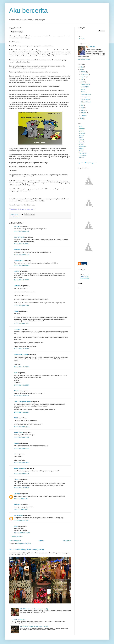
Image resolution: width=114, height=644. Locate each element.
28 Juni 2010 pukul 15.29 (21, 437)
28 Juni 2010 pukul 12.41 (21, 427)
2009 (81, 119)
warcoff (16, 443)
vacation (82, 158)
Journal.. (82, 140)
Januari (84, 115)
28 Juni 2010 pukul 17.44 (21, 448)
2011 (81, 67)
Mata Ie (83, 89)
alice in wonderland (20, 468)
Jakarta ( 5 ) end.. (86, 102)
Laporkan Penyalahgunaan (87, 163)
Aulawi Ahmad (19, 432)
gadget (81, 131)
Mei (82, 105)
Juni (83, 82)
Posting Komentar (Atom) (24, 544)
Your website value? (85, 278)
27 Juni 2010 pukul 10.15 (21, 305)
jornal (81, 138)
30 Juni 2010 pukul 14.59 (21, 488)
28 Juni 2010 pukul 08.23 (21, 396)
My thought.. (83, 146)
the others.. (18, 250)
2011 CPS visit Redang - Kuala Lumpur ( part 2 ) (34, 626)
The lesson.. (17, 217)
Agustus (84, 77)
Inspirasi (82, 135)
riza (15, 454)
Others (81, 149)
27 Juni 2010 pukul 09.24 (21, 255)
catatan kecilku (19, 261)
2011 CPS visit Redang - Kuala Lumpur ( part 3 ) (26, 550)
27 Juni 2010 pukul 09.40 (21, 280)
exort (16, 373)
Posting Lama (67, 540)
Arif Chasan (18, 391)
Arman (16, 311)
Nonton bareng (85, 84)
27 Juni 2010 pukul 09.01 (21, 244)
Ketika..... (84, 92)
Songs (81, 151)
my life (81, 144)
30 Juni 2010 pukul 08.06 (21, 473)
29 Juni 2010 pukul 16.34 (21, 463)
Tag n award (83, 153)
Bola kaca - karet (86, 94)
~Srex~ (16, 479)
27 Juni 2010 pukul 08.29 (21, 231)
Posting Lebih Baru (15, 540)
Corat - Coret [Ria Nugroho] (23, 402)
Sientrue (17, 271)
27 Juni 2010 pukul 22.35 (21, 385)
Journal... (82, 142)
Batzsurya (17, 286)
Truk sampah (85, 87)
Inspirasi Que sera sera (19, 620)
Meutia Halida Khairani (21, 355)
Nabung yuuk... (85, 97)
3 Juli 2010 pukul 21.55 (21, 499)
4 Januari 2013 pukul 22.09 (22, 533)
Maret (83, 110)
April (83, 108)
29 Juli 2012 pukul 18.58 (21, 520)
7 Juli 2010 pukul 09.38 (21, 509)
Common (82, 129)
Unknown (17, 494)
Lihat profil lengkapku (84, 59)
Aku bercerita (28, 10)
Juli (82, 79)
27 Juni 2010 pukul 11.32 (21, 323)
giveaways (82, 133)
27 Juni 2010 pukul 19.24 (21, 367)
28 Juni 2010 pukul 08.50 (21, 412)
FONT (16, 418)
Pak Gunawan (18, 515)
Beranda (42, 540)
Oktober (84, 72)
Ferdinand (17, 329)
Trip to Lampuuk (86, 99)
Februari (84, 113)
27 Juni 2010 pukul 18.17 (21, 349)
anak (81, 126)
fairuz (16, 526)
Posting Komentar (17, 537)
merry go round (19, 237)
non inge (17, 226)
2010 (81, 70)
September (85, 74)
